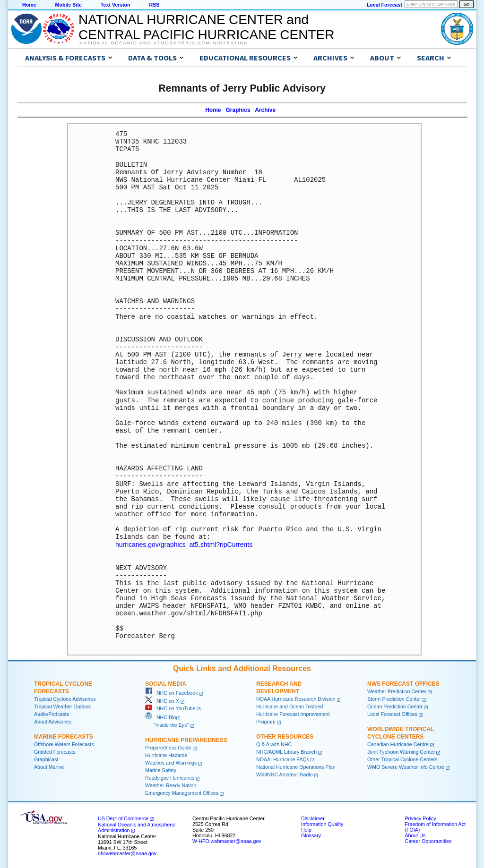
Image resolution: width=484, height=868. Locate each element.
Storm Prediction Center (394, 698)
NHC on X (162, 700)
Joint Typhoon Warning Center (401, 751)
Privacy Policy (420, 818)
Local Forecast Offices (392, 714)
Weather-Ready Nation (171, 785)
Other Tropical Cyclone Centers (402, 759)
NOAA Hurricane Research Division (296, 698)
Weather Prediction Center (397, 691)
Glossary (311, 835)
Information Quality (322, 824)
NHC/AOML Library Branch (286, 751)
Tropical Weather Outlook (62, 706)
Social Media (166, 683)
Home (29, 5)
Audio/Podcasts (52, 714)
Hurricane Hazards (166, 755)
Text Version (116, 5)
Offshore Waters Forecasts (64, 744)
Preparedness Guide (168, 747)
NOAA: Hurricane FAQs (283, 759)
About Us (415, 835)
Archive (265, 110)
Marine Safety (161, 770)
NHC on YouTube (170, 708)
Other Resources (285, 736)
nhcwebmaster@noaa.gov (127, 853)
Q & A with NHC (274, 744)
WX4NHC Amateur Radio (285, 774)
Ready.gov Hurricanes (170, 777)
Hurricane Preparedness (186, 740)
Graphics (238, 110)
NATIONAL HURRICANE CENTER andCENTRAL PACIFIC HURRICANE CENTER (206, 27)
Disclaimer (313, 818)
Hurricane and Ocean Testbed (290, 706)
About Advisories (53, 721)
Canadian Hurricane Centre (398, 744)
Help (306, 829)
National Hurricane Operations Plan (296, 766)
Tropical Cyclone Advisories (65, 698)
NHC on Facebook (172, 692)
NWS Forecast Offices (403, 683)
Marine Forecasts (64, 736)
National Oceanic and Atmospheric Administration (164, 43)
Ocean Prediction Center (395, 706)
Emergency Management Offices (182, 792)
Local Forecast (385, 5)
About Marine (49, 766)
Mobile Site (69, 5)
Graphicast (46, 759)
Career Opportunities (428, 841)
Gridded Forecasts (55, 751)
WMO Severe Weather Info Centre (406, 766)
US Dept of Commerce (123, 818)
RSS (154, 5)
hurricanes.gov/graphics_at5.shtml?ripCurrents (184, 545)
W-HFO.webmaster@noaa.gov (227, 841)
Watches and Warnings (171, 762)
